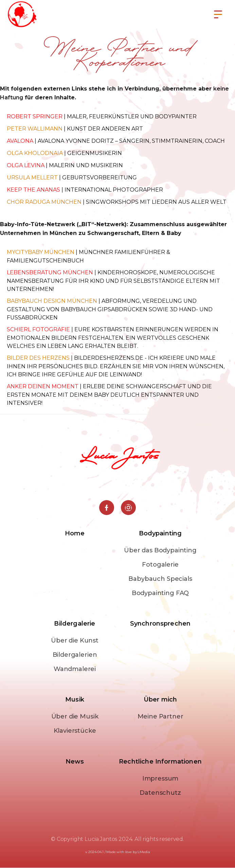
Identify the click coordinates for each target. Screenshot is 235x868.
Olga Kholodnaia (35, 153)
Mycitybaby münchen (41, 252)
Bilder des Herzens (38, 358)
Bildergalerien (75, 655)
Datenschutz (160, 793)
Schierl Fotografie (38, 329)
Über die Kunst (75, 640)
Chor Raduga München (44, 202)
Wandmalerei (75, 669)
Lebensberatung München (50, 272)
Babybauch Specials (160, 579)
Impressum (160, 778)
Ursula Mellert (32, 177)
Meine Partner (160, 716)
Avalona (20, 141)
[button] (218, 15)
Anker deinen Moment (43, 386)
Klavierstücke (75, 731)
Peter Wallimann (35, 129)
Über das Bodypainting (160, 550)
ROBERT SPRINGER (35, 116)
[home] (24, 14)
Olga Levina (26, 165)
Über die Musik (75, 716)
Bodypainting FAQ (160, 593)
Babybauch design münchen (52, 301)
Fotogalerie (160, 565)
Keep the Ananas (33, 190)
